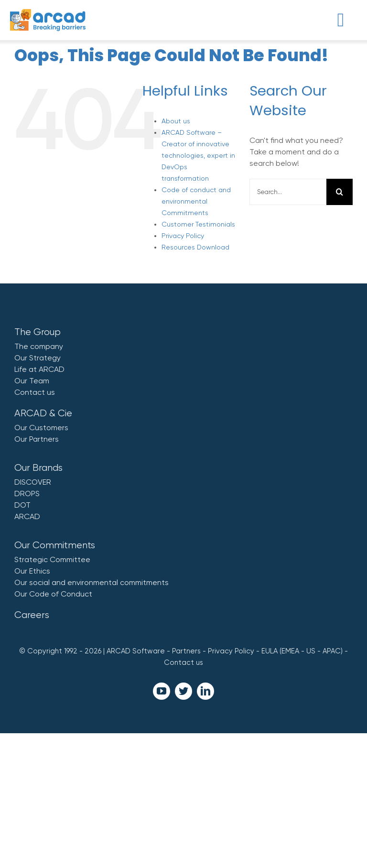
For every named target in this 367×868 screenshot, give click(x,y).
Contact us (35, 392)
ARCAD (27, 516)
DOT (22, 505)
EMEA (290, 651)
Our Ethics (32, 571)
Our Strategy (38, 358)
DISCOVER (33, 482)
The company (39, 346)
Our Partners (37, 439)
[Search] (340, 192)
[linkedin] (205, 691)
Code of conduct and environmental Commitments (196, 201)
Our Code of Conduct (53, 594)
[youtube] (162, 691)
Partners (186, 651)
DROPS (27, 494)
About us (176, 121)
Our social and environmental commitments (92, 582)
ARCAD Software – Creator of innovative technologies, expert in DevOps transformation (198, 155)
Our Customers (41, 428)
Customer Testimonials (198, 224)
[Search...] (288, 192)
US (311, 651)
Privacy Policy (183, 236)
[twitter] (183, 691)
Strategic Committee (52, 559)
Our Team (32, 381)
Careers (32, 615)
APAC (332, 651)
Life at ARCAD (39, 369)
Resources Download (195, 247)
